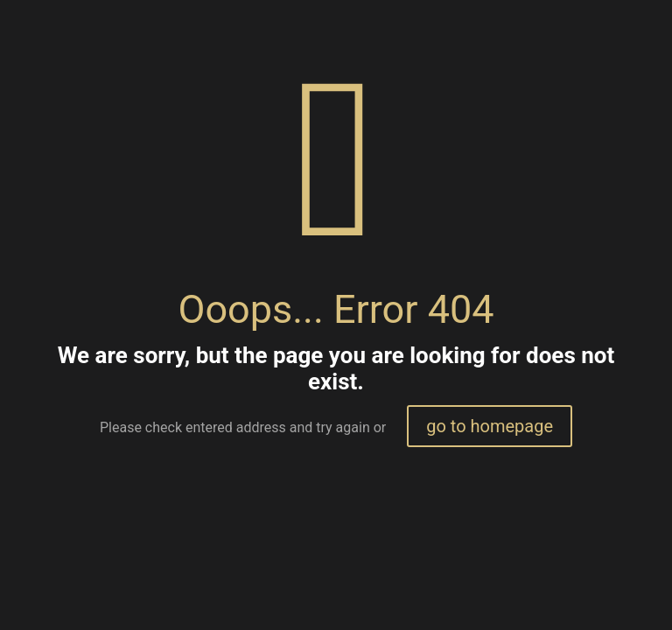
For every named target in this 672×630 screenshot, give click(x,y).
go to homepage (490, 426)
